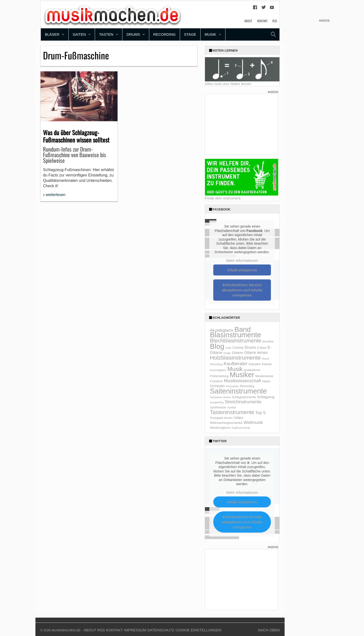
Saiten (79, 34)
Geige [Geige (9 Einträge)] (227, 353)
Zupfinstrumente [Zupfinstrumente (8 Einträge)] (241, 428)
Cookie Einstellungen (198, 630)
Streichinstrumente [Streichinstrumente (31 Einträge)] (243, 402)
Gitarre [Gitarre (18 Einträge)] (237, 353)
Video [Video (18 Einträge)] (238, 418)
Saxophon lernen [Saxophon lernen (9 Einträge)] (220, 397)
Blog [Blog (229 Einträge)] (217, 346)
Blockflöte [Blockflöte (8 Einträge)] (268, 341)
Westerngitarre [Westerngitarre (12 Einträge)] (220, 428)
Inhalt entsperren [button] (242, 270)
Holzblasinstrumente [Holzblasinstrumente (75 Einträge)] (235, 358)
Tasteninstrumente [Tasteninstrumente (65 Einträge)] (232, 412)
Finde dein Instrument (223, 198)
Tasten (106, 34)
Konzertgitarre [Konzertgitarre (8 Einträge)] (218, 370)
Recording (164, 34)
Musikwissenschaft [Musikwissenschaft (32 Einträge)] (243, 381)
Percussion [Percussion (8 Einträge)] (232, 386)
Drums (133, 34)
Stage (190, 34)
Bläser (52, 34)
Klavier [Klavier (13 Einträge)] (267, 364)
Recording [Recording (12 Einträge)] (247, 386)
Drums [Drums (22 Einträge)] (250, 347)
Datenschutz (161, 630)
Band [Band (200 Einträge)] (243, 329)
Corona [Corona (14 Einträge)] (238, 348)
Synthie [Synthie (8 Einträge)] (232, 407)
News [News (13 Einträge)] (266, 381)
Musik (210, 34)
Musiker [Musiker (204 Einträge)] (242, 375)
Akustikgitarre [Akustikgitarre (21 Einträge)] (222, 330)
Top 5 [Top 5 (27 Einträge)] (260, 413)
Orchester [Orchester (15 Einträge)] (217, 386)
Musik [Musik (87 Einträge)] (235, 369)
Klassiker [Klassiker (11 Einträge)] (255, 364)
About (248, 21)
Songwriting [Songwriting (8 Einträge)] (217, 402)
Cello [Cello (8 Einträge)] (228, 348)
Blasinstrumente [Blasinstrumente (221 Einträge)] (235, 335)
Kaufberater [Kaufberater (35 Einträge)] (236, 364)
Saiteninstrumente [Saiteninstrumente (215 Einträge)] (238, 391)
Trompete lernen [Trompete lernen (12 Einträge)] (221, 418)
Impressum (135, 630)
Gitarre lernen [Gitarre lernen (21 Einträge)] (256, 353)
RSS (275, 21)
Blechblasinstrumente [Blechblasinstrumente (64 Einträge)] (236, 341)
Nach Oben (269, 630)
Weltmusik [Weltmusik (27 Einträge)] (253, 422)
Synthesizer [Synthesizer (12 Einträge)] (218, 407)
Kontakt (262, 21)
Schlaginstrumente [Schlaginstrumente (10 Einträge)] (244, 397)
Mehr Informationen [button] (242, 260)
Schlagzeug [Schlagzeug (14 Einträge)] (266, 397)
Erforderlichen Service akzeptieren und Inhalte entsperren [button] (242, 290)
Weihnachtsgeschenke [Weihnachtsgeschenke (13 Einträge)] (226, 423)
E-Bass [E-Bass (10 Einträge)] (262, 348)
